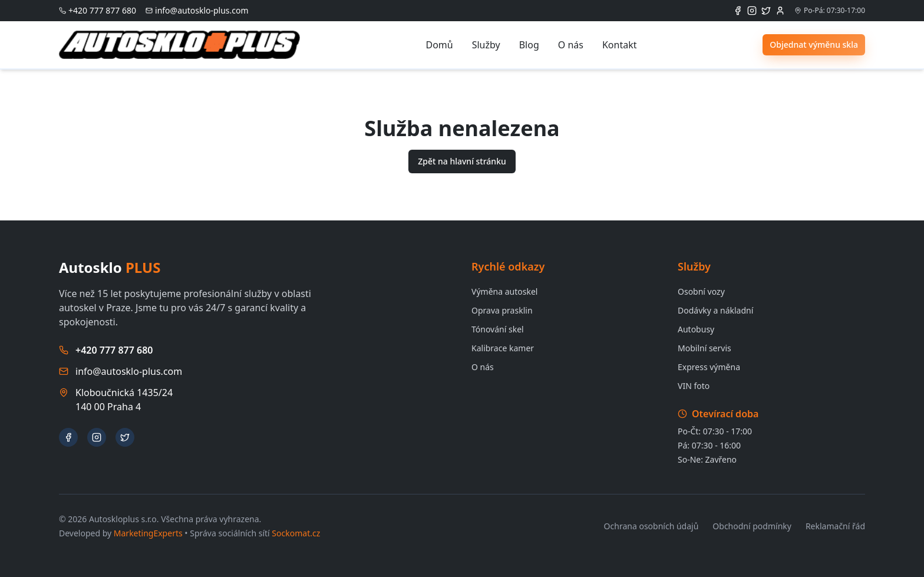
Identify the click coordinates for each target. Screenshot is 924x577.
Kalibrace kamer (503, 348)
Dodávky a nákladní (715, 310)
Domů (439, 45)
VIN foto (694, 386)
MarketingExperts (148, 533)
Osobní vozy (701, 291)
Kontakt (620, 45)
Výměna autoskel (504, 291)
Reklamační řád (835, 526)
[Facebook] (738, 11)
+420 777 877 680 (114, 350)
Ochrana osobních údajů (651, 526)
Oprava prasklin (502, 310)
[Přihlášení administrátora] (780, 11)
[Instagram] (752, 11)
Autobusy (696, 329)
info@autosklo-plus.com (129, 371)
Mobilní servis (704, 348)
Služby (486, 45)
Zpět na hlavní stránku (462, 161)
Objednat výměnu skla (814, 44)
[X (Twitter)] (766, 11)
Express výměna (709, 367)
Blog (529, 45)
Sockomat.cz (296, 533)
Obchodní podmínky (752, 526)
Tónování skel (498, 329)
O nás (571, 45)
